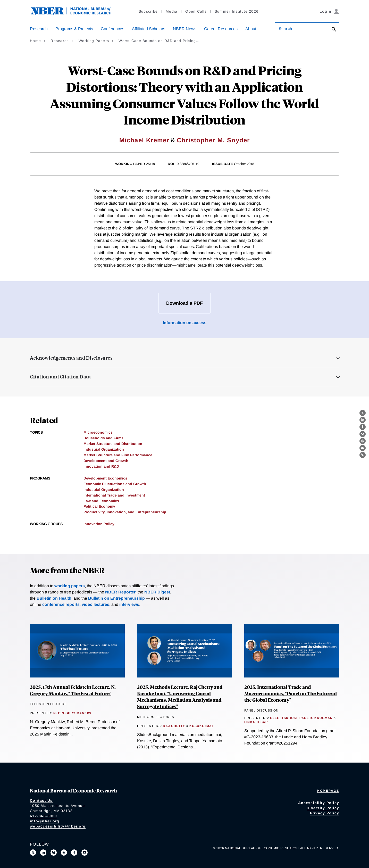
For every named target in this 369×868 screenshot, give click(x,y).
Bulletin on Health (54, 598)
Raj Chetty (174, 726)
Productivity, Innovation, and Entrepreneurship (125, 512)
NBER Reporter (120, 592)
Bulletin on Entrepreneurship (116, 598)
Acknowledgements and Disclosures (71, 358)
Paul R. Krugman (316, 718)
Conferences (112, 29)
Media (171, 11)
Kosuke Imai (201, 726)
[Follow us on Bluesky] (54, 853)
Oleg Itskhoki (284, 718)
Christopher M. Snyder (213, 140)
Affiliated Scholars (149, 29)
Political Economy (99, 506)
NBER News (185, 29)
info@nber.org (45, 821)
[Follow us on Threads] (64, 853)
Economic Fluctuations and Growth (115, 484)
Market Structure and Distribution (113, 444)
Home (35, 41)
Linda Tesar (256, 722)
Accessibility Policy (319, 803)
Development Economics (105, 478)
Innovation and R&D (101, 466)
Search (286, 29)
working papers (70, 586)
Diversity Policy (323, 808)
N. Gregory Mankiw (72, 713)
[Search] (334, 30)
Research (39, 29)
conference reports (61, 604)
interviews (129, 604)
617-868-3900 (43, 816)
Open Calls (196, 11)
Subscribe (148, 11)
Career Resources (221, 29)
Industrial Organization (104, 449)
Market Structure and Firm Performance (118, 455)
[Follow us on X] (33, 853)
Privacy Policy (325, 813)
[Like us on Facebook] (74, 853)
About (251, 29)
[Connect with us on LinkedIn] (43, 853)
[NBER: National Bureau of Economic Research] (75, 14)
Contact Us (41, 800)
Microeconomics (98, 432)
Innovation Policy (99, 524)
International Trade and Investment (114, 495)
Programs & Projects (74, 29)
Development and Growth (106, 461)
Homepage (328, 791)
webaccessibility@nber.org (58, 826)
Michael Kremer (144, 140)
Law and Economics (101, 501)
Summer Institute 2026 (237, 11)
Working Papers (94, 41)
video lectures (95, 604)
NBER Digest (157, 592)
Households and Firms (103, 438)
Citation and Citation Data (60, 377)
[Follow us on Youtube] (85, 853)
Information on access (185, 323)
